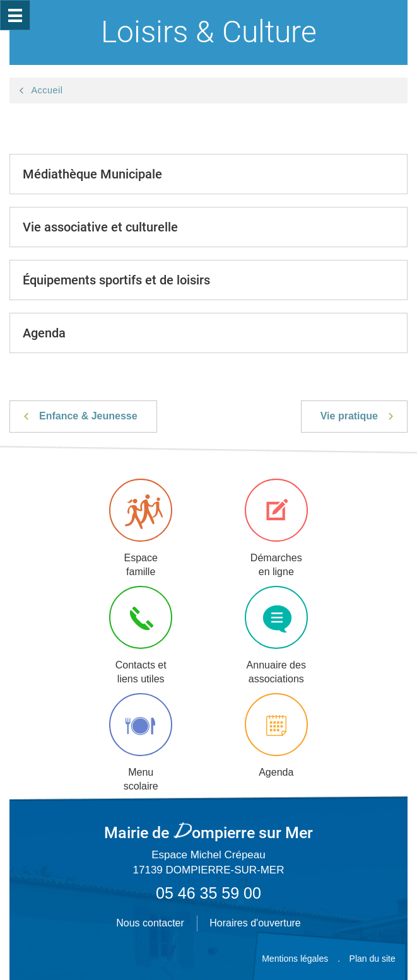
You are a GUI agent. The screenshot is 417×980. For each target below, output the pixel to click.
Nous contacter (150, 923)
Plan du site (373, 959)
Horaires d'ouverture (255, 923)
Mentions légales (295, 959)
